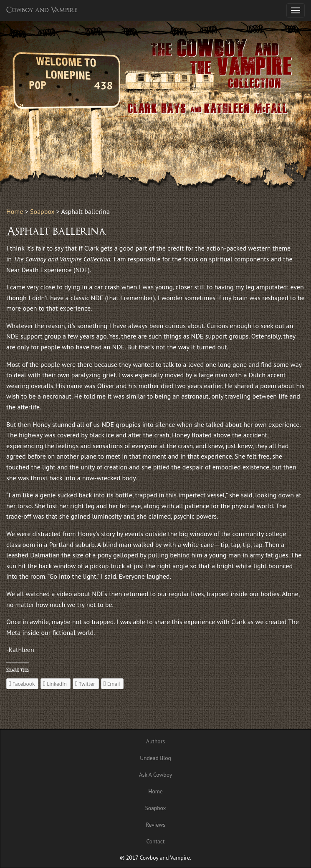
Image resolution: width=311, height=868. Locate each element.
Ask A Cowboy (155, 775)
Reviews (155, 825)
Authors (155, 741)
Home (15, 211)
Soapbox (42, 211)
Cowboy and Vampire (42, 10)
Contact (155, 841)
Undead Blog (155, 758)
